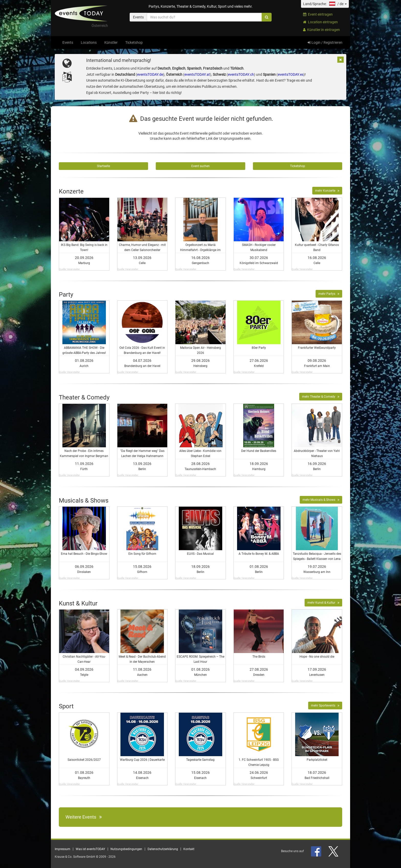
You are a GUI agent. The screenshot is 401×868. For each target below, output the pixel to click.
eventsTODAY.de (150, 74)
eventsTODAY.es (291, 74)
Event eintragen (318, 14)
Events (68, 42)
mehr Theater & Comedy (321, 397)
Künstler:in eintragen (321, 30)
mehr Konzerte (327, 191)
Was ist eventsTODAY (90, 849)
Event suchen (201, 166)
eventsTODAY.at (197, 74)
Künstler (111, 42)
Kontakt (189, 849)
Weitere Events (84, 817)
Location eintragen (320, 22)
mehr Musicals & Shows (321, 500)
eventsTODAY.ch (241, 74)
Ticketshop (134, 42)
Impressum (63, 849)
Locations (89, 42)
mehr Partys (329, 294)
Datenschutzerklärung (163, 849)
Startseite (103, 166)
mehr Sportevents (325, 706)
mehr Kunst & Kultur (323, 603)
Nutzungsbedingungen (126, 849)
